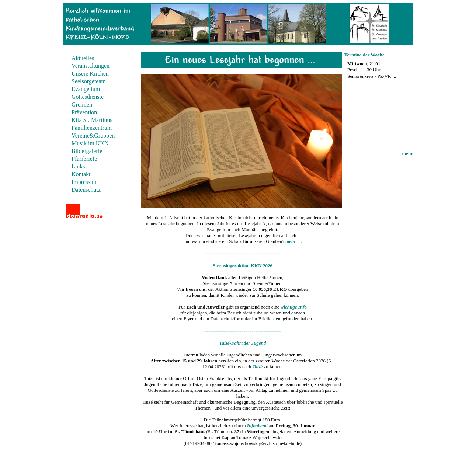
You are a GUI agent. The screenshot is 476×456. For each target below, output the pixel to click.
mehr (407, 154)
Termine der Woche (364, 55)
